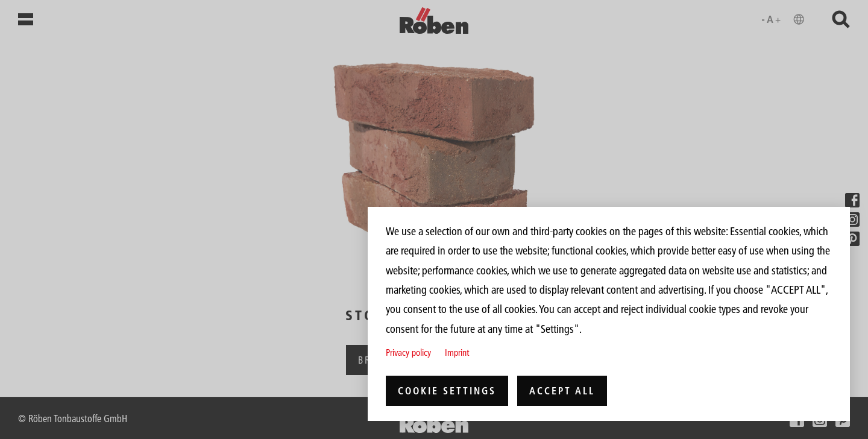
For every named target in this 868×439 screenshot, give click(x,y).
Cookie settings (447, 391)
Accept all (562, 391)
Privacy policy (408, 352)
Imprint (457, 352)
